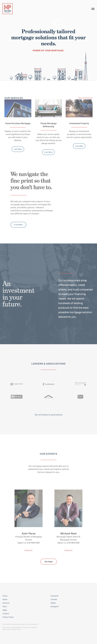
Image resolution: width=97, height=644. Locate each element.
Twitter (53, 603)
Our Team (49, 562)
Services (6, 603)
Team (5, 606)
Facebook (54, 596)
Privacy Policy (8, 617)
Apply (5, 610)
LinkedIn (54, 599)
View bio (29, 550)
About (5, 599)
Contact (6, 614)
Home (5, 596)
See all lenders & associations (48, 415)
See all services (85, 98)
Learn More (18, 149)
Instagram (54, 606)
